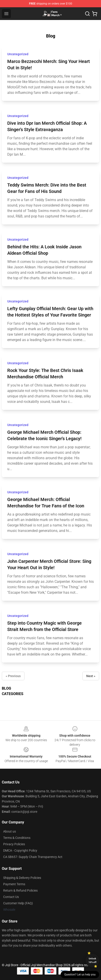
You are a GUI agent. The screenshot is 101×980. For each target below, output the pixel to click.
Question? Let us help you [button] (80, 975)
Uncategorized (18, 54)
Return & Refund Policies (20, 890)
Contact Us (11, 897)
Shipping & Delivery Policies (22, 878)
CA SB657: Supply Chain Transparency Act (33, 857)
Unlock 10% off (92, 960)
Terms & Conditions (17, 838)
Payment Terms (14, 884)
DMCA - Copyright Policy (20, 850)
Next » (91, 676)
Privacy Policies (14, 844)
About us (10, 831)
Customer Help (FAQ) (18, 903)
